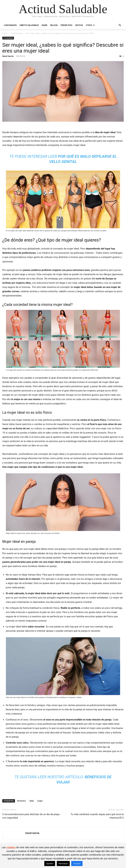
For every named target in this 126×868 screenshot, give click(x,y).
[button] (120, 25)
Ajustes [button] (50, 863)
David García (8, 56)
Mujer (44, 25)
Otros (89, 25)
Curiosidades (10, 25)
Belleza (54, 25)
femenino (21, 801)
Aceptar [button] (77, 863)
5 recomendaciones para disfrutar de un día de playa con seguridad (31, 816)
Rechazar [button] (63, 863)
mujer (40, 801)
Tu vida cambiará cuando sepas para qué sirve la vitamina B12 (97, 816)
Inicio (5, 33)
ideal (31, 801)
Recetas (79, 25)
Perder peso (66, 25)
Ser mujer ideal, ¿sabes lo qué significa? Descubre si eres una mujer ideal (63, 48)
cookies (11, 847)
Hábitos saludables (29, 25)
